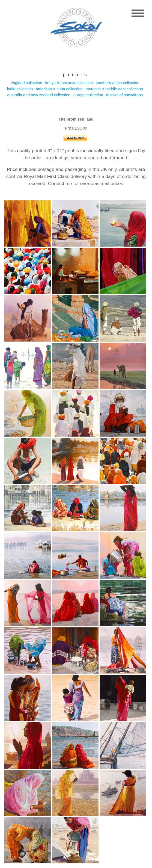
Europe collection (88, 95)
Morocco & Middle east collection (114, 89)
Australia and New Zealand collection (39, 95)
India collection (20, 89)
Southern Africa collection (117, 83)
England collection (26, 83)
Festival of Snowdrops (124, 95)
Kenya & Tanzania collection (69, 83)
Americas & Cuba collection (59, 89)
